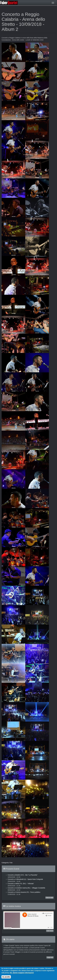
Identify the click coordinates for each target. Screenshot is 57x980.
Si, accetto (6, 977)
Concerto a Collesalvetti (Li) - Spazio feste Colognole (25, 879)
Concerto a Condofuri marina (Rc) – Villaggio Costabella (26, 888)
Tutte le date (49, 898)
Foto (11, 863)
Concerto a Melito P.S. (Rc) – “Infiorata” (21, 884)
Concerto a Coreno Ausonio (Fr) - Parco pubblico (24, 892)
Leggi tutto (50, 957)
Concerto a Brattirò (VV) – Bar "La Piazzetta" (23, 875)
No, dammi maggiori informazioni (22, 973)
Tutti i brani (50, 931)
